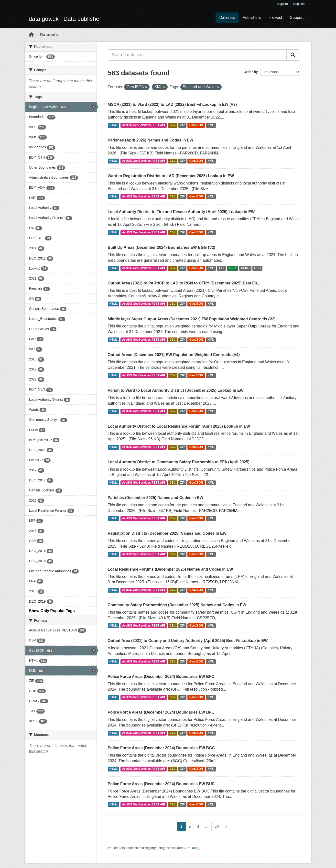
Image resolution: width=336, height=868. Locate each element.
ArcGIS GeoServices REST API (144, 125)
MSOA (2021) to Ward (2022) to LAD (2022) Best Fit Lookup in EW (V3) (172, 104)
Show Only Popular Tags (52, 611)
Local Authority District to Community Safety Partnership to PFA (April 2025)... (180, 462)
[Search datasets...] (197, 55)
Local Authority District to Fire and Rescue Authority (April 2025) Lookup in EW (181, 212)
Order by (251, 72)
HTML (114, 125)
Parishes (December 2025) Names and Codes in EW (156, 498)
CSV (173, 125)
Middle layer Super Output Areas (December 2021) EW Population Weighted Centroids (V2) (192, 319)
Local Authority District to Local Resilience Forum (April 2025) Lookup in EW (179, 426)
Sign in (283, 4)
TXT (221, 268)
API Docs (191, 848)
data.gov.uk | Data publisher (65, 19)
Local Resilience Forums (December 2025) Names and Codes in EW (170, 569)
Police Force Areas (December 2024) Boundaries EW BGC (161, 748)
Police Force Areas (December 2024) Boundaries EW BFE (161, 712)
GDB (257, 268)
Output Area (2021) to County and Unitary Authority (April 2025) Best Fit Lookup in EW (188, 641)
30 (217, 826)
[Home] (31, 35)
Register (299, 4)
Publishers (252, 17)
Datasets (227, 17)
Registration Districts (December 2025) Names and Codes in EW (167, 533)
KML (211, 125)
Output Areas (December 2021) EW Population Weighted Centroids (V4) (174, 355)
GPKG (245, 268)
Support (297, 17)
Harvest (275, 17)
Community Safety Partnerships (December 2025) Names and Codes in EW (177, 605)
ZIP (182, 125)
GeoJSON (196, 125)
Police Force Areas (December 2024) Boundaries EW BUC (161, 784)
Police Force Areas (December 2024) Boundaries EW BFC (161, 677)
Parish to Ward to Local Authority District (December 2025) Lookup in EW (176, 390)
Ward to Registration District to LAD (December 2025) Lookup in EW (171, 176)
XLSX (233, 268)
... (207, 826)
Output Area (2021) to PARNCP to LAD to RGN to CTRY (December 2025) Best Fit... (184, 283)
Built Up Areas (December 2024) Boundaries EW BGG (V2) (162, 247)
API (173, 848)
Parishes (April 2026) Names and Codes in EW (151, 140)
